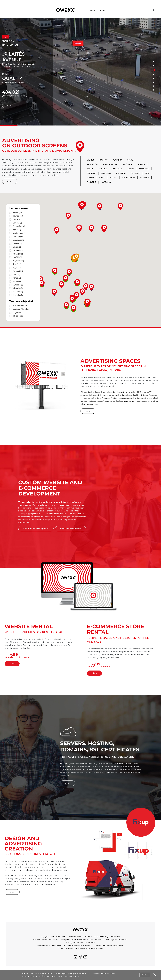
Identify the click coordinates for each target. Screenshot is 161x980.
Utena (131, 169)
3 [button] (153, 70)
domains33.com (80, 942)
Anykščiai (106, 173)
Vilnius (91, 160)
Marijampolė (110, 164)
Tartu (102, 178)
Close (155, 975)
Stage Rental (118, 945)
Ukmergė (144, 169)
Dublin (77, 948)
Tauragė (91, 173)
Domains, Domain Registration (107, 940)
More (10, 105)
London (70, 948)
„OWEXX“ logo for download (109, 937)
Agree (145, 975)
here (77, 976)
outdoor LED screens (139, 392)
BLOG (103, 10)
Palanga (121, 173)
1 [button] (153, 62)
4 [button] (153, 74)
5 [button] (153, 78)
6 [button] (153, 82)
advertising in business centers (138, 401)
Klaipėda (117, 160)
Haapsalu (106, 182)
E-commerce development (36, 529)
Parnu (114, 178)
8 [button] (153, 90)
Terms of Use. (91, 937)
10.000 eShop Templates (83, 940)
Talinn (90, 178)
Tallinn (94, 948)
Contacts (62, 948)
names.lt (91, 942)
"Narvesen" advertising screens (116, 398)
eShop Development (62, 940)
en (154, 10)
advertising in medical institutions (132, 395)
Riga (147, 173)
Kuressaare (129, 178)
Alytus (141, 164)
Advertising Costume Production (80, 945)
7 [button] (153, 86)
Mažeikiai (127, 164)
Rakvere (91, 182)
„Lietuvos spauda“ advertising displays (105, 401)
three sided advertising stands (114, 392)
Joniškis (103, 169)
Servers (124, 940)
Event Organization (103, 945)
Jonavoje (117, 169)
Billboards (61, 945)
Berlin (83, 948)
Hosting (69, 942)
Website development (71, 529)
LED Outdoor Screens (46, 945)
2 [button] (153, 66)
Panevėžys (92, 164)
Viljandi (145, 178)
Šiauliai (131, 160)
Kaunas (103, 160)
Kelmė (90, 169)
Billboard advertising (90, 392)
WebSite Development (43, 940)
